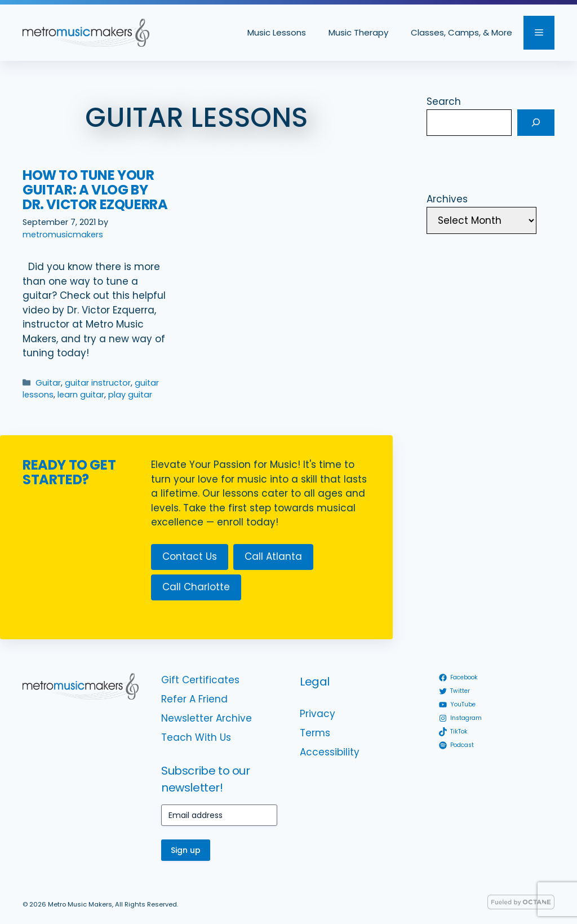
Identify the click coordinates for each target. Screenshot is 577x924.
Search (444, 101)
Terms (315, 733)
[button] (539, 33)
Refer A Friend (194, 699)
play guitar (130, 395)
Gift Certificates (200, 680)
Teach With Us (196, 737)
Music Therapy (358, 32)
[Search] (536, 123)
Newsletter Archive (207, 718)
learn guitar (81, 395)
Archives (447, 199)
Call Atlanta (273, 556)
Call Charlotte (196, 587)
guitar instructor (98, 383)
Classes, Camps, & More (461, 32)
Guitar (48, 383)
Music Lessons (277, 32)
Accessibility (330, 752)
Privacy (318, 714)
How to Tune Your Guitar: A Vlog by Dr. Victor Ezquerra (95, 190)
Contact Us (190, 556)
